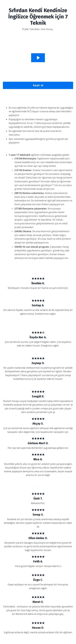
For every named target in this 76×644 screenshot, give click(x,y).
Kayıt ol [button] (38, 85)
